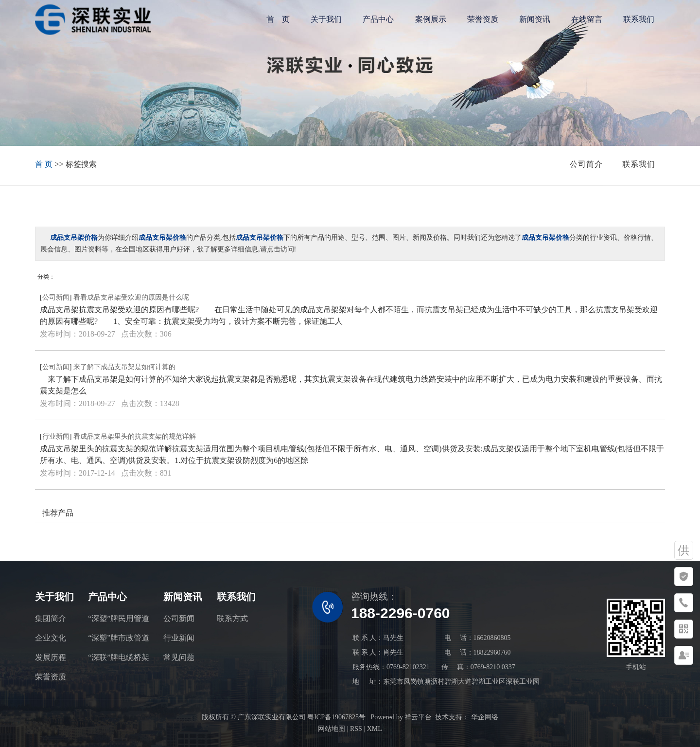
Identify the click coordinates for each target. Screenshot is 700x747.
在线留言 (587, 19)
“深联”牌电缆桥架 (119, 657)
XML (375, 729)
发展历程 (51, 657)
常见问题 (179, 657)
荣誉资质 (483, 19)
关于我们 (326, 19)
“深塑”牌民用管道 (119, 618)
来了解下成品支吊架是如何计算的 (124, 367)
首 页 (278, 19)
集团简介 (51, 618)
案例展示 (431, 19)
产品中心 (378, 19)
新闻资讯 (535, 19)
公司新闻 (56, 297)
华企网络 (484, 717)
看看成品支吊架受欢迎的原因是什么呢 (131, 297)
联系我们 (639, 19)
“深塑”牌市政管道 (119, 638)
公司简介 (586, 164)
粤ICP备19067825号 (336, 717)
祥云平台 (418, 717)
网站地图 (332, 729)
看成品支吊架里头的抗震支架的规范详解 (135, 436)
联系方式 (232, 618)
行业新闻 (56, 436)
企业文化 (51, 638)
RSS (356, 729)
